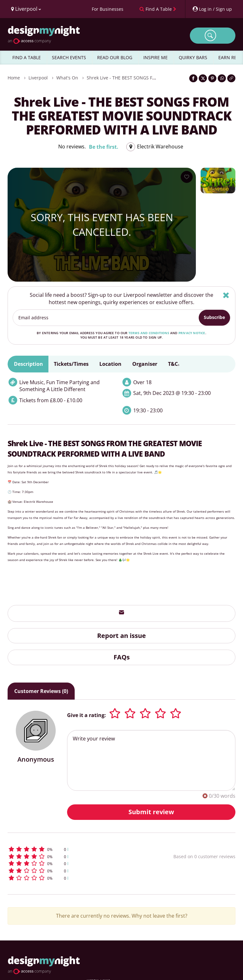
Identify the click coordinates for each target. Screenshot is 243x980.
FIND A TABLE (27, 57)
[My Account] (212, 9)
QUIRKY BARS (193, 57)
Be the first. (104, 147)
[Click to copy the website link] (231, 78)
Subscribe (214, 317)
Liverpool (38, 78)
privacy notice (192, 333)
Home (14, 78)
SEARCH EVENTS (69, 57)
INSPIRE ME (156, 57)
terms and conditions (149, 333)
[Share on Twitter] (203, 78)
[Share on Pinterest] (212, 78)
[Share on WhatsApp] (222, 78)
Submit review (151, 812)
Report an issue (121, 636)
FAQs (122, 657)
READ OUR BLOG (115, 57)
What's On (67, 78)
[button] (72, 849)
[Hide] (226, 295)
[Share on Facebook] (193, 78)
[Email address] (106, 318)
